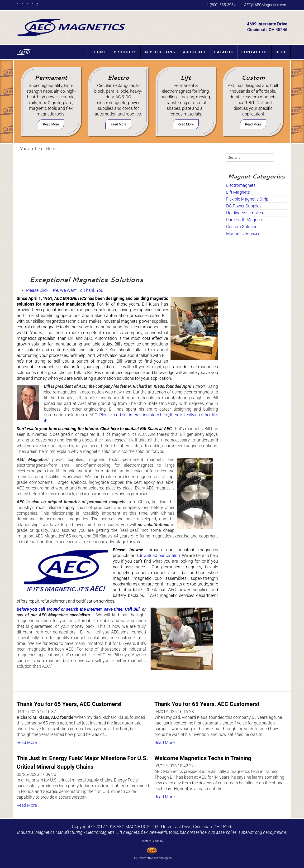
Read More (51, 124)
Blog (281, 52)
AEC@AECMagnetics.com (266, 5)
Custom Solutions (243, 227)
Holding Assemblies (245, 213)
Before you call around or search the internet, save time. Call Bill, (79, 609)
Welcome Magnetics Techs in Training (203, 758)
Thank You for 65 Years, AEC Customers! (69, 704)
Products (125, 52)
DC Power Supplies (244, 206)
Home (99, 52)
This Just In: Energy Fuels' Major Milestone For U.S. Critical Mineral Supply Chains (82, 762)
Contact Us (254, 52)
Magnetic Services (243, 233)
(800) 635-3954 (223, 5)
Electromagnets (241, 185)
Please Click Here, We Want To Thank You (65, 290)
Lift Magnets (238, 192)
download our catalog (159, 555)
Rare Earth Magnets (245, 220)
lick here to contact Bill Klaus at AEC (137, 429)
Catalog (224, 52)
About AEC (195, 52)
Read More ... (29, 742)
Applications (160, 52)
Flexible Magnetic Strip (247, 199)
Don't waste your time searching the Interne (57, 429)
